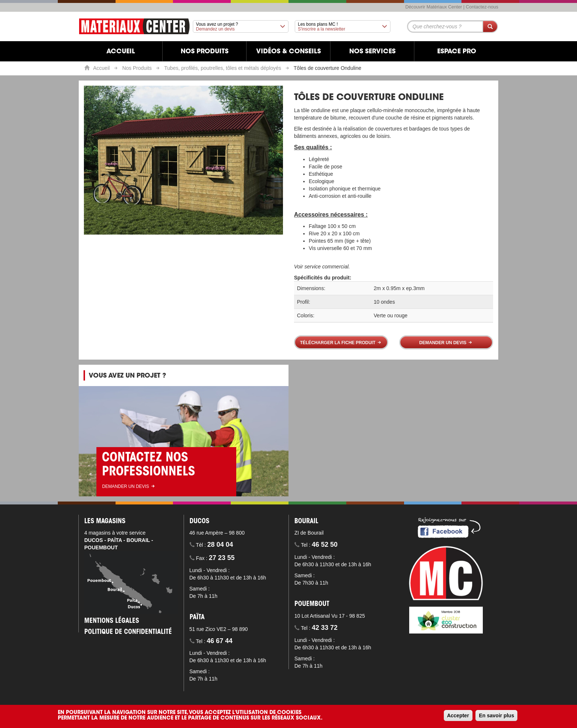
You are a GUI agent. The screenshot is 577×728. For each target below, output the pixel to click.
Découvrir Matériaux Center (434, 7)
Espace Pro (457, 52)
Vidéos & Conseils (288, 52)
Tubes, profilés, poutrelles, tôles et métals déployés (223, 68)
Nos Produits (137, 68)
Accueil (121, 52)
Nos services (372, 52)
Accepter (458, 715)
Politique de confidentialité (128, 632)
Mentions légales (112, 621)
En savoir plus (496, 715)
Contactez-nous (482, 7)
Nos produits (205, 52)
